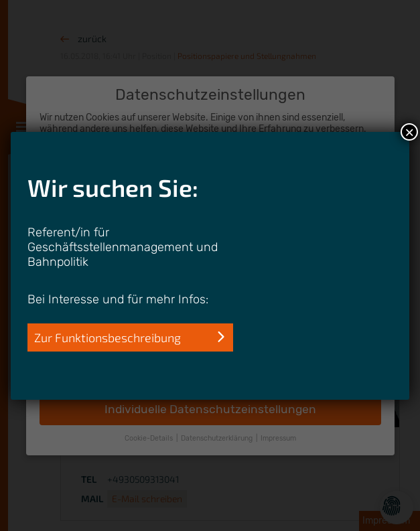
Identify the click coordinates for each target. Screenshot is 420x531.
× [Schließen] (409, 132)
